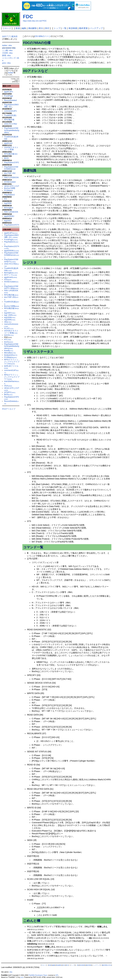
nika (8, 322)
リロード (7, 28)
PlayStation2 (9, 195)
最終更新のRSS (107, 965)
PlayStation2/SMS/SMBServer (11, 168)
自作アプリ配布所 (10, 36)
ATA (8, 279)
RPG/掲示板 (9, 120)
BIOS (6, 158)
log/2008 (8, 203)
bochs (9, 342)
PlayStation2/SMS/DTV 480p (11, 287)
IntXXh (9, 335)
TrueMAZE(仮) (10, 115)
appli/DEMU (9, 216)
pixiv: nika (6, 63)
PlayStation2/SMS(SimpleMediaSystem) (12, 130)
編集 (24, 28)
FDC (28, 17)
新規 (18, 28)
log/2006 (10, 320)
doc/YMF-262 (10, 173)
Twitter (11, 73)
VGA (8, 386)
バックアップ (96, 28)
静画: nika (6, 55)
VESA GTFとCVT (12, 186)
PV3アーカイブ (9, 409)
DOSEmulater (10, 182)
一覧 (64, 28)
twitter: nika (7, 45)
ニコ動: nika (7, 50)
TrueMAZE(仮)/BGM (11, 138)
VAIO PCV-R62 (11, 124)
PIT (6, 199)
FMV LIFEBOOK (11, 212)
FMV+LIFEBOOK (11, 177)
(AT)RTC (10, 392)
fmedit (9, 351)
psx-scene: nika (9, 48)
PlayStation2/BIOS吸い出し (11, 106)
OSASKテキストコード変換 (11, 148)
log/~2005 (10, 315)
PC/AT (9, 328)
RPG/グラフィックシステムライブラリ (12, 377)
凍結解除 (32, 28)
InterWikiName (12, 382)
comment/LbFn (11, 111)
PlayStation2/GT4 (12, 225)
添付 (47, 28)
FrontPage (9, 96)
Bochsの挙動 (10, 188)
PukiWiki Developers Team (38, 975)
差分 (41, 28)
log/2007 (8, 221)
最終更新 (83, 28)
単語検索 (73, 28)
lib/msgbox (9, 208)
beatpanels (11, 355)
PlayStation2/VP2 (12, 162)
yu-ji (22, 977)
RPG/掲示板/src (11, 154)
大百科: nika (7, 53)
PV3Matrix (9, 190)
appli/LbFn (9, 92)
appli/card (8, 143)
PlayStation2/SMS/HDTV (11, 260)
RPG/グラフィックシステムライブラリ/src (12, 362)
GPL (57, 975)
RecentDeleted (10, 100)
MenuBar (10, 353)
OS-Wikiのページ (43, 36)
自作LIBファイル (11, 367)
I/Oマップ (11, 275)
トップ (57, 28)
